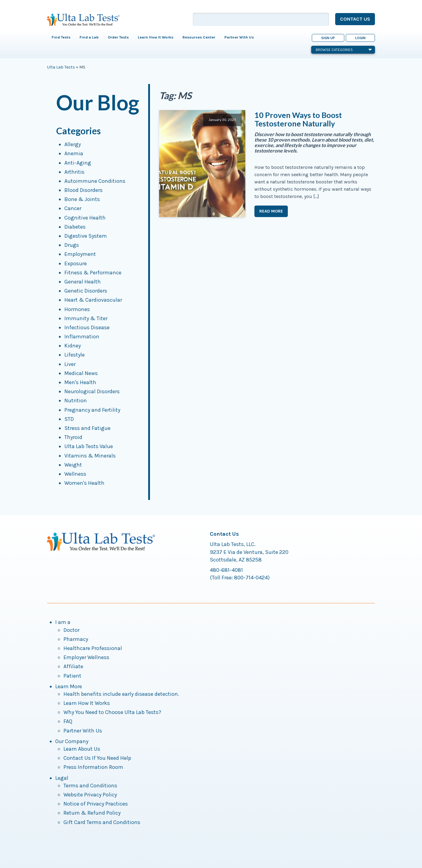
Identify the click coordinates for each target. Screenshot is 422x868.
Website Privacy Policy (90, 795)
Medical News (81, 373)
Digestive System (86, 236)
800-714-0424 (251, 578)
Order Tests (118, 37)
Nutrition (76, 400)
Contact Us (355, 19)
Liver (70, 364)
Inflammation (82, 337)
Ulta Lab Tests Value (89, 446)
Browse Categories (344, 50)
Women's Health (84, 483)
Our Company (72, 741)
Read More (271, 211)
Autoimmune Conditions (95, 181)
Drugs (72, 245)
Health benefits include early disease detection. (121, 694)
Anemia (74, 153)
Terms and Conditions (90, 786)
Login (360, 38)
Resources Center (199, 37)
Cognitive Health (85, 218)
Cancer (73, 208)
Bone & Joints (82, 199)
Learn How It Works (156, 37)
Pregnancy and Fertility (92, 410)
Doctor (71, 630)
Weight (73, 465)
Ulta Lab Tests (61, 67)
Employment (80, 254)
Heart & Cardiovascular (93, 300)
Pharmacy (76, 639)
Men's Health (80, 382)
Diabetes (75, 227)
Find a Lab (89, 37)
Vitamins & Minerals (90, 456)
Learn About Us (82, 749)
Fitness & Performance (93, 273)
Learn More (69, 686)
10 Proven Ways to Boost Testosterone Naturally (298, 119)
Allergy (73, 144)
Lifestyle (75, 355)
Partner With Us (239, 37)
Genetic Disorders (86, 291)
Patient (72, 676)
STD (69, 419)
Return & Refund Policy (92, 813)
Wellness (75, 474)
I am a (63, 622)
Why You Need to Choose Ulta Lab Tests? (112, 712)
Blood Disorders (83, 190)
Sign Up (328, 38)
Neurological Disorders (92, 391)
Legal (62, 778)
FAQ (68, 721)
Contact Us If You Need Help (97, 758)
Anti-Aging (78, 163)
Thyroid (73, 437)
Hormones (77, 309)
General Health (83, 282)
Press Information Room (93, 767)
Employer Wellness (86, 657)
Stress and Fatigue (87, 428)
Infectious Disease (87, 327)
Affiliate (73, 666)
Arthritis (74, 172)
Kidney (73, 346)
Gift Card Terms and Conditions (102, 822)
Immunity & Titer (86, 318)
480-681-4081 (226, 570)
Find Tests (61, 37)
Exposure (76, 263)
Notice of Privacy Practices (96, 804)
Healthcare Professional (93, 648)
